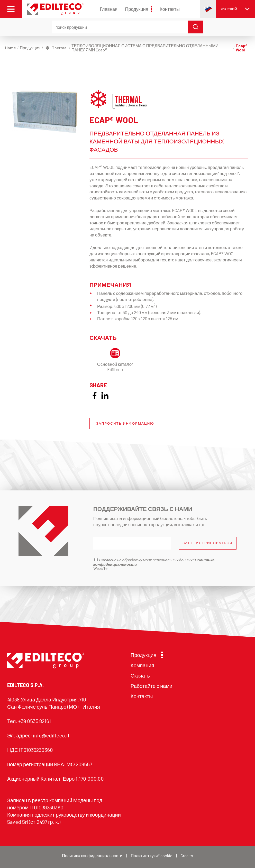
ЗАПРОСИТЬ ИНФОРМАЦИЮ (125, 423)
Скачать (140, 675)
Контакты (170, 9)
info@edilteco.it (51, 735)
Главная (109, 9)
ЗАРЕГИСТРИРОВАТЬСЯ (207, 543)
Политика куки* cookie (152, 856)
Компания (142, 665)
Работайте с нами (151, 686)
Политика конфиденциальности (92, 856)
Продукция (138, 9)
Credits (187, 856)
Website (100, 568)
